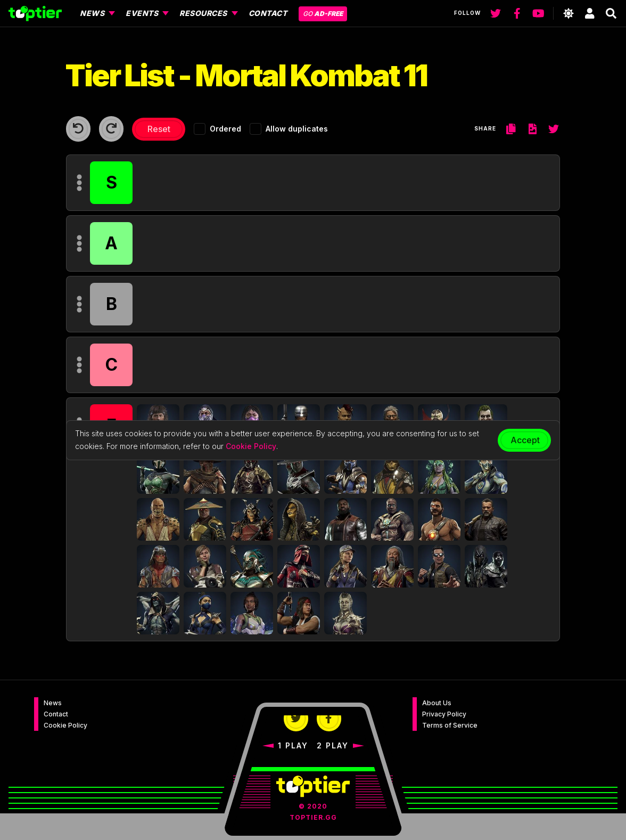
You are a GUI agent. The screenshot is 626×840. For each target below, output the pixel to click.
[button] (158, 472)
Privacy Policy (444, 714)
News (53, 703)
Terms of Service (450, 725)
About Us (437, 703)
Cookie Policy (65, 725)
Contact (56, 714)
